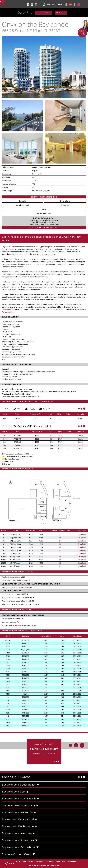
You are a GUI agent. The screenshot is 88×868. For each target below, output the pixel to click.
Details (80, 418)
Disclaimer (61, 862)
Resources (40, 862)
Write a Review (44, 213)
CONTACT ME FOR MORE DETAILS (44, 227)
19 (60, 544)
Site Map (72, 862)
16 (60, 563)
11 (60, 566)
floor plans (65, 201)
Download (82, 535)
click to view (22, 580)
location (65, 205)
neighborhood (23, 205)
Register (18, 625)
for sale (23, 201)
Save (44, 209)
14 (60, 538)
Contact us (61, 13)
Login (10, 625)
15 (60, 547)
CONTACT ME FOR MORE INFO (44, 197)
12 (60, 550)
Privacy (50, 862)
